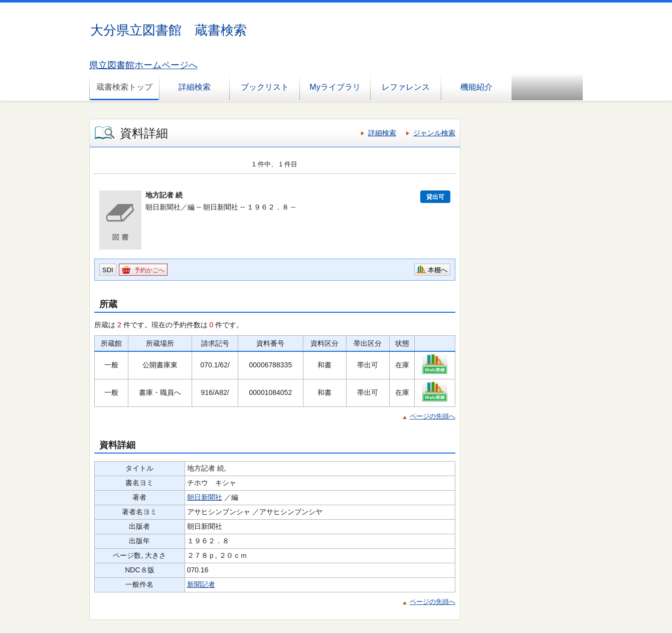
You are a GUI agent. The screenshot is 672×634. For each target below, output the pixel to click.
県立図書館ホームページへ (143, 65)
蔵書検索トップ (124, 87)
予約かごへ (149, 270)
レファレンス (406, 87)
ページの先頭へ (433, 416)
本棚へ (438, 270)
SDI (108, 270)
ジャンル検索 (434, 133)
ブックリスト (265, 87)
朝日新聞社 (205, 497)
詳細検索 (195, 87)
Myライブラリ (335, 87)
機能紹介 (476, 87)
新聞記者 (201, 584)
